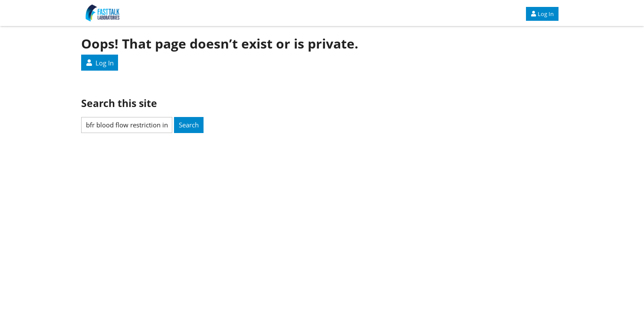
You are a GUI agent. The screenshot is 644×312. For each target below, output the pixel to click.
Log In (542, 14)
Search (189, 125)
